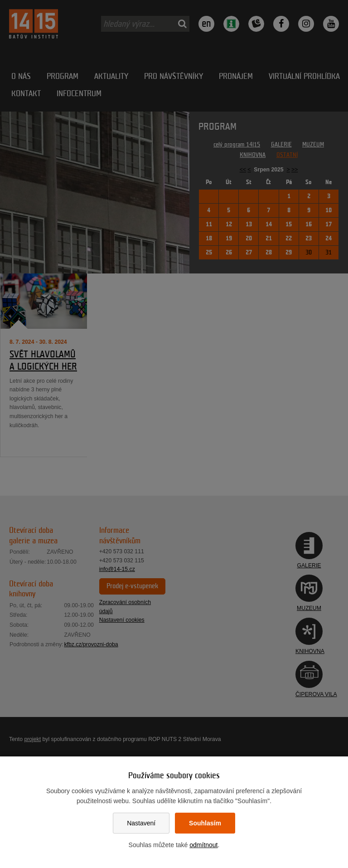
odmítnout (203, 845)
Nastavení (141, 823)
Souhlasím (205, 823)
